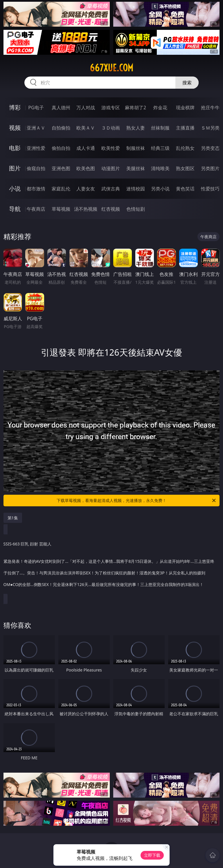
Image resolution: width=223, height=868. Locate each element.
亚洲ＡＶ (36, 128)
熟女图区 (185, 168)
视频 (15, 128)
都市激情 (36, 189)
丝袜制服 (160, 128)
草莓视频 (61, 209)
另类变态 (210, 148)
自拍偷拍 (61, 128)
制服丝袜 (136, 148)
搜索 (187, 83)
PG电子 (36, 108)
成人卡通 (86, 148)
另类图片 (210, 168)
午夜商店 (36, 209)
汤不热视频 (86, 209)
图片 (15, 168)
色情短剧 (136, 209)
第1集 (13, 518)
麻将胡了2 (135, 108)
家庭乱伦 (61, 189)
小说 (15, 189)
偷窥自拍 (36, 168)
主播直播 (185, 128)
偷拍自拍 (61, 148)
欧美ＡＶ (86, 128)
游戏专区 (111, 108)
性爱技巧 (210, 189)
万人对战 (86, 108)
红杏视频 (111, 209)
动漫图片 (111, 168)
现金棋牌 (185, 108)
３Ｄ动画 (111, 128)
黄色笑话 (185, 189)
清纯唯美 (160, 168)
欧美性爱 (111, 148)
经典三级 (160, 148)
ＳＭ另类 (210, 128)
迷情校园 (136, 189)
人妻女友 (86, 189)
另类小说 (160, 189)
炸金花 (160, 108)
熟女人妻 (136, 128)
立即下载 (152, 855)
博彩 (15, 107)
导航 (15, 209)
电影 (15, 148)
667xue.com (111, 68)
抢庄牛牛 (210, 108)
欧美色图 (86, 168)
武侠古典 (111, 189)
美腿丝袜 (136, 168)
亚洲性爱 (36, 148)
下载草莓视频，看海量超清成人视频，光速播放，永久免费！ (137, 501)
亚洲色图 (61, 168)
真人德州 (61, 108)
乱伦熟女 (185, 148)
